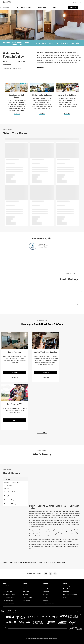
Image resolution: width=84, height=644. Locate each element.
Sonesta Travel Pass (48, 589)
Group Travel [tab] (16, 496)
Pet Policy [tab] (7, 488)
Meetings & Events (34, 2)
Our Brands (16, 2)
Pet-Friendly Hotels (8, 600)
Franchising (46, 595)
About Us (45, 586)
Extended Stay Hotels (8, 597)
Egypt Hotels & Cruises (9, 595)
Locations (6, 589)
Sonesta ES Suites (8, 562)
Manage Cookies (67, 589)
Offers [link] (57, 43)
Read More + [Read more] (41, 67)
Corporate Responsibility (49, 603)
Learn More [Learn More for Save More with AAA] (15, 425)
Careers (45, 597)
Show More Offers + (42, 433)
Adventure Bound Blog (9, 603)
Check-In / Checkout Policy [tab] (12, 483)
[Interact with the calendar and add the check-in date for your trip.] (34, 7)
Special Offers (24, 2)
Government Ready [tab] (10, 504)
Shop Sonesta (26, 600)
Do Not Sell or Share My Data (70, 595)
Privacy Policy (66, 586)
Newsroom (46, 600)
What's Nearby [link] (65, 43)
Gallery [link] (51, 43)
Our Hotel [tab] (16, 479)
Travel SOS (26, 595)
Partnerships (46, 592)
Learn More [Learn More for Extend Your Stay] (15, 377)
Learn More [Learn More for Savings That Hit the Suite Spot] (46, 377)
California (24, 562)
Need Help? (26, 592)
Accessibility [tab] (8, 485)
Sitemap (65, 597)
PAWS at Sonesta (27, 597)
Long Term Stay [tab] (9, 500)
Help (80, 2)
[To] (29, 7)
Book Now (15, 372)
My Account (26, 589)
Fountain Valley (32, 562)
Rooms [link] (44, 43)
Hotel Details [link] (75, 43)
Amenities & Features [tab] (16, 492)
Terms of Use (66, 592)
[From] (23, 7)
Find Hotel (73, 7)
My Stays (74, 2)
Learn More (17, 114)
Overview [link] (37, 43)
